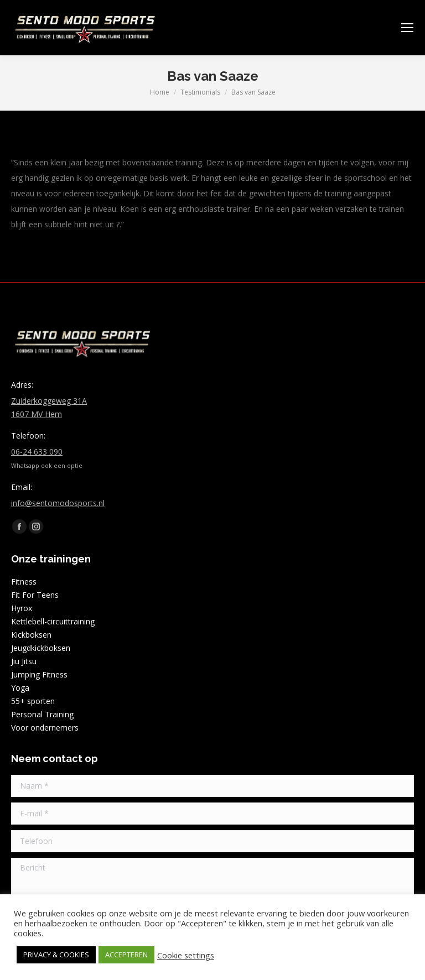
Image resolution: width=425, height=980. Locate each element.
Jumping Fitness (39, 674)
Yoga (20, 688)
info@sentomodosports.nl (58, 503)
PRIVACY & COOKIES (56, 955)
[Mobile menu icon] (407, 28)
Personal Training (42, 714)
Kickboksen (31, 635)
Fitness (24, 582)
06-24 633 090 (37, 452)
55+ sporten (33, 701)
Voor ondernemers (45, 728)
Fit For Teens (35, 595)
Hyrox (22, 608)
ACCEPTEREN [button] (126, 955)
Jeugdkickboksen (41, 648)
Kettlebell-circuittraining (53, 621)
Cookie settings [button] (186, 955)
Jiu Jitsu (24, 661)
